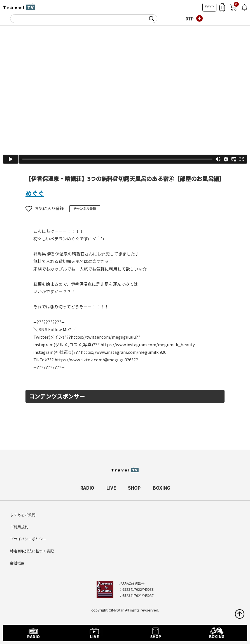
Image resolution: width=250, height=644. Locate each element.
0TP (190, 19)
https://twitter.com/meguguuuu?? (106, 337)
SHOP (134, 488)
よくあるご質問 (23, 515)
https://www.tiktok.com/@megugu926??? (96, 360)
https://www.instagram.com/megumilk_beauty (148, 344)
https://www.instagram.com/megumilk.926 (124, 352)
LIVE (111, 488)
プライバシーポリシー (28, 539)
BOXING (161, 488)
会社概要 (17, 563)
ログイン (209, 6)
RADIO (87, 488)
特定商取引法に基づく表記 (32, 551)
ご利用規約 (19, 527)
